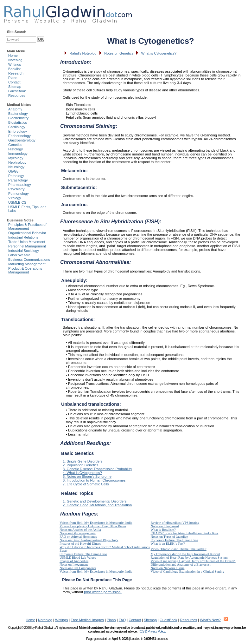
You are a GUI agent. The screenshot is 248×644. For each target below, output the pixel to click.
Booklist (14, 69)
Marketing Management (27, 264)
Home (13, 56)
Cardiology (17, 127)
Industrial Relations (23, 237)
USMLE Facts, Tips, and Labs (27, 209)
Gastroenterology (22, 140)
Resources (17, 95)
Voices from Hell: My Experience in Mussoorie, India (96, 523)
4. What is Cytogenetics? (82, 473)
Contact (14, 82)
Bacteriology (18, 114)
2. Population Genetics (81, 465)
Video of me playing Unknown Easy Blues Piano (93, 526)
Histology (16, 149)
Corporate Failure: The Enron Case (175, 540)
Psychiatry (16, 189)
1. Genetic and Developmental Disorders (95, 501)
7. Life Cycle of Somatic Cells (86, 484)
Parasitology (18, 180)
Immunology (18, 154)
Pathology (16, 176)
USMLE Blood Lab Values (78, 558)
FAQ (122, 620)
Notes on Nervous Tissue (168, 568)
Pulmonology (19, 194)
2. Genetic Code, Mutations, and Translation (97, 505)
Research (16, 73)
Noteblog (15, 60)
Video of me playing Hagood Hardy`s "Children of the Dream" (193, 561)
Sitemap (15, 87)
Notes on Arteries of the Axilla (80, 530)
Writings (15, 64)
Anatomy (15, 109)
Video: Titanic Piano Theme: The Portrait (179, 549)
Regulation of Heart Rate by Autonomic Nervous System (189, 558)
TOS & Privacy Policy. (152, 631)
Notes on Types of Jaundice (169, 537)
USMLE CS (17, 202)
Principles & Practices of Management (27, 227)
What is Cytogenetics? (159, 53)
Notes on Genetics (119, 53)
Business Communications (29, 260)
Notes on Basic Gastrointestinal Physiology (89, 540)
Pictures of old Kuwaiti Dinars (80, 544)
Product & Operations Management (25, 270)
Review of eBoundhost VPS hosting (175, 523)
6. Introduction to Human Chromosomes (94, 480)
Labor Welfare (19, 255)
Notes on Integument (165, 526)
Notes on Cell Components (78, 568)
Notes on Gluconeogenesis (78, 533)
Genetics (15, 145)
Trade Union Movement (27, 242)
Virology (15, 198)
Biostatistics (18, 122)
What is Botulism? (163, 530)
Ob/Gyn (14, 171)
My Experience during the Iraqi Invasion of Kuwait (185, 554)
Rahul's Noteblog (83, 53)
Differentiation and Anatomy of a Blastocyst (181, 565)
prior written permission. (103, 592)
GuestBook (17, 91)
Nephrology (17, 162)
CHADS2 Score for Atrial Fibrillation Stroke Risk (185, 533)
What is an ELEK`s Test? (168, 544)
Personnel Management (27, 246)
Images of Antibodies (74, 561)
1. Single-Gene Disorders (83, 461)
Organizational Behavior (27, 233)
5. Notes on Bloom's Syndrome (87, 476)
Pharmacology (20, 185)
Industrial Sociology (24, 251)
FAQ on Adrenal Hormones (78, 537)
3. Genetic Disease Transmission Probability (97, 469)
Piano (13, 78)
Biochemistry (18, 118)
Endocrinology (19, 136)
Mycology (16, 158)
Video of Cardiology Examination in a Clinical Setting (188, 572)
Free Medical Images (87, 620)
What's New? (210, 620)
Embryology (18, 131)
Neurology (16, 167)
